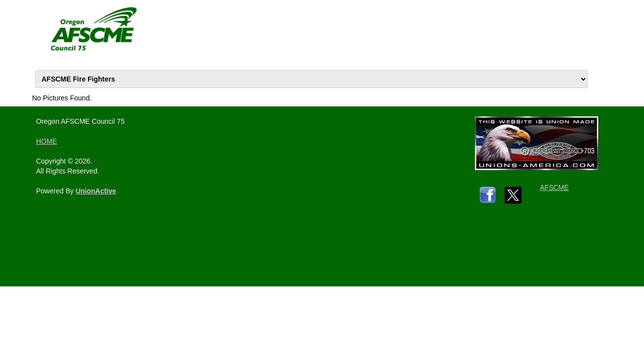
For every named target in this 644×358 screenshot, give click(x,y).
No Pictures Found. (62, 98)
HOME (47, 141)
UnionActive (96, 191)
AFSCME (554, 187)
